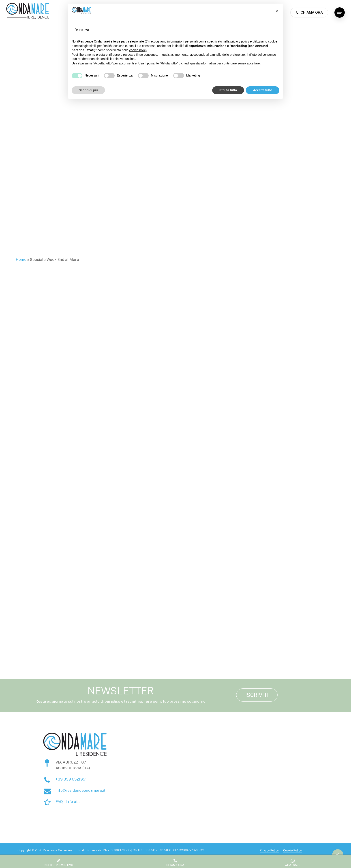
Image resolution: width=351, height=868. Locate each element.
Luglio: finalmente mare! (246, 585)
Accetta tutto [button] (263, 90)
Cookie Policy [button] (292, 850)
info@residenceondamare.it (80, 790)
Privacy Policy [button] (269, 850)
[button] (340, 12)
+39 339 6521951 (71, 779)
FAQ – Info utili (68, 802)
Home (21, 260)
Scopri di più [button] (88, 90)
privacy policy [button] (240, 41)
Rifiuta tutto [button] (228, 90)
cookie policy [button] (138, 50)
